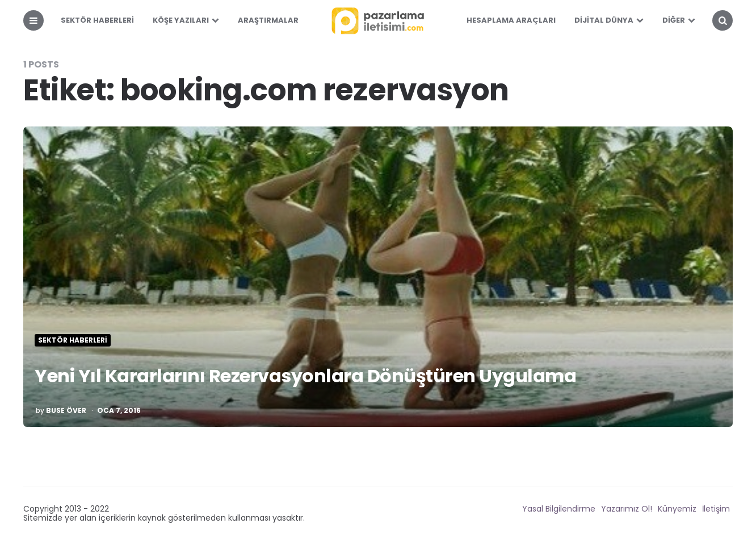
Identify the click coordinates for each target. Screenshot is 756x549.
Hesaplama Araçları (511, 20)
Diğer (674, 20)
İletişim (716, 509)
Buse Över (66, 411)
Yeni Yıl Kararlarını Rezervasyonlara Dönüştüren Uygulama (305, 376)
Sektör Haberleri (97, 20)
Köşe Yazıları (181, 20)
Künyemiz (677, 509)
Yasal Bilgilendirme (559, 509)
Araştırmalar (268, 20)
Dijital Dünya (604, 20)
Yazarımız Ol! (627, 509)
